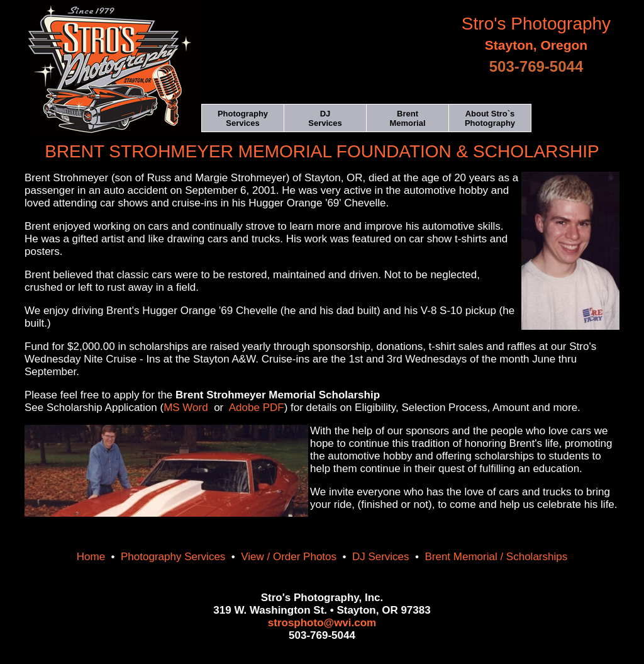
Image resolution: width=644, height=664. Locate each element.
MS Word (186, 408)
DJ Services (381, 557)
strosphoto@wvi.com (322, 623)
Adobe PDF (257, 408)
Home (91, 557)
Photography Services (173, 557)
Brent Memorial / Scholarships (496, 557)
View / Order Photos (289, 557)
